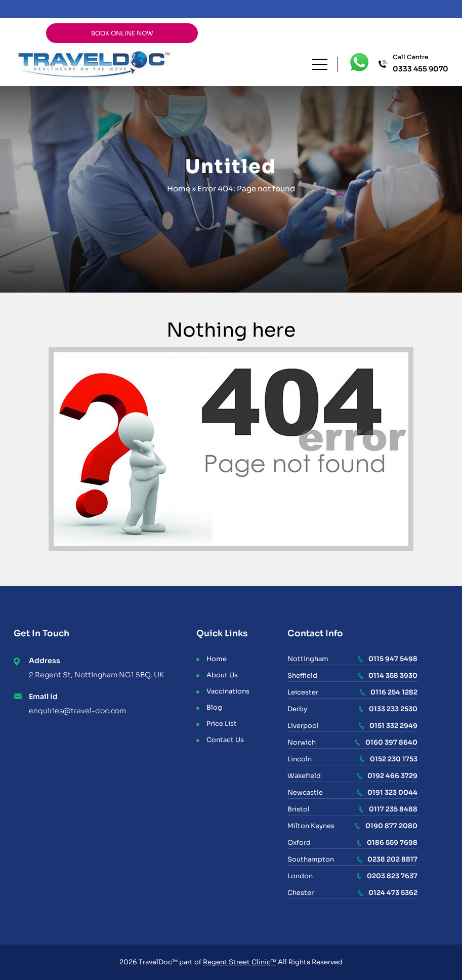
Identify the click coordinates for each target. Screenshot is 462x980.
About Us (222, 675)
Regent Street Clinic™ (240, 962)
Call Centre (421, 64)
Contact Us (225, 740)
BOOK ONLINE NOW (122, 33)
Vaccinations (228, 691)
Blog (214, 707)
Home (179, 189)
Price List (222, 724)
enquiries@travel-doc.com (77, 711)
